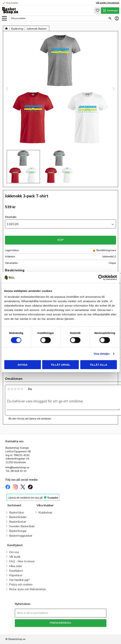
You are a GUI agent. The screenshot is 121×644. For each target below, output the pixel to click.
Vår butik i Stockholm (108, 3)
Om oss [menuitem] (14, 552)
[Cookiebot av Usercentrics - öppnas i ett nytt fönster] (101, 278)
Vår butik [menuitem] (15, 557)
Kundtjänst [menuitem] (16, 571)
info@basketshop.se (17, 467)
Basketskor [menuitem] (17, 513)
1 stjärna (9, 389)
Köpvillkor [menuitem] (16, 575)
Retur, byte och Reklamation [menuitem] (28, 589)
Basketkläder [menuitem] (18, 517)
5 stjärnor (22, 389)
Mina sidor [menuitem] (16, 566)
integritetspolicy (73, 630)
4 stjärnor (18, 389)
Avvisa (23, 364)
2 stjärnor (12, 389)
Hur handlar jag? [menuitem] (19, 580)
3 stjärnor (15, 389)
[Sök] (110, 18)
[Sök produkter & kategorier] (59, 18)
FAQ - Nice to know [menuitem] (22, 561)
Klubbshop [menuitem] (45, 513)
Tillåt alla (98, 364)
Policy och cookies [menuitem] (21, 585)
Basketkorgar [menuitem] (18, 531)
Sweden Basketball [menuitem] (22, 526)
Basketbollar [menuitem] (18, 522)
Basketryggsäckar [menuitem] (21, 536)
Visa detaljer (102, 354)
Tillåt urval (60, 364)
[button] (4, 18)
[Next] (113, 89)
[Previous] (8, 89)
